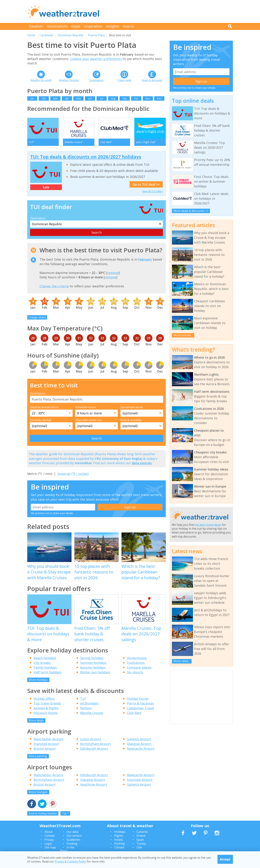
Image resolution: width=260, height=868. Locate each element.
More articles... (183, 335)
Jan (32, 98)
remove (113, 273)
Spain (140, 840)
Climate (119, 847)
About (49, 832)
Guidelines (73, 840)
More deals (36, 720)
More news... (182, 661)
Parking (119, 844)
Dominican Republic (71, 35)
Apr (67, 98)
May (78, 98)
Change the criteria (54, 286)
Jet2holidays (89, 703)
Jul (102, 98)
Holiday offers (44, 699)
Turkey (141, 844)
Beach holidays (45, 658)
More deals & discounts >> (191, 211)
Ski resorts (135, 672)
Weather (36, 26)
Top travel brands (47, 703)
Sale (46, 187)
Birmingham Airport (96, 744)
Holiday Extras (138, 699)
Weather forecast (69, 80)
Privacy (49, 840)
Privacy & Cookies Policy (70, 861)
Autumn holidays (93, 667)
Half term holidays (48, 672)
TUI (83, 699)
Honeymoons (137, 658)
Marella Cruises (92, 713)
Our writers (74, 836)
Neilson (86, 708)
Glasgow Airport (139, 744)
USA (139, 847)
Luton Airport (91, 739)
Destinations (57, 26)
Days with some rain (89, 420)
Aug (113, 98)
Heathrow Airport (94, 784)
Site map (50, 847)
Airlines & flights (46, 708)
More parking (38, 756)
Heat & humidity (131, 420)
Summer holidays (93, 663)
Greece (141, 836)
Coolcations (136, 663)
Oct (136, 98)
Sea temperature (132, 407)
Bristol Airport (45, 749)
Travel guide (124, 80)
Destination (38, 218)
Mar (55, 98)
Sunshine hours (86, 407)
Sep (125, 98)
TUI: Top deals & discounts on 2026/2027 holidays (86, 157)
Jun (90, 98)
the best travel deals (208, 525)
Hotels (119, 840)
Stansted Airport (46, 744)
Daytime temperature (44, 407)
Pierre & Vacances (140, 703)
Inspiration (93, 26)
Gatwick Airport (139, 739)
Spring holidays (92, 658)
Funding (72, 844)
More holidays (38, 680)
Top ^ (65, 813)
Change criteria (37, 317)
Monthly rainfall (40, 420)
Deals (76, 26)
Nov (148, 98)
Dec (159, 98)
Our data (72, 832)
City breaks (42, 663)
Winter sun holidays (95, 672)
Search (129, 26)
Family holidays (45, 667)
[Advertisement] (169, 11)
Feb (44, 98)
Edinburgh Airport (94, 749)
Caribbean (46, 35)
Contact (50, 836)
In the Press (67, 849)
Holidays (120, 832)
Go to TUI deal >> (146, 184)
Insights (113, 26)
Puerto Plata (96, 35)
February (145, 259)
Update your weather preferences (96, 59)
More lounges (38, 792)
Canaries (142, 832)
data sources (142, 463)
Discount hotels (46, 713)
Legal (48, 844)
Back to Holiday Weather (43, 813)
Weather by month (41, 80)
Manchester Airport (49, 739)
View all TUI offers (153, 191)
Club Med (134, 713)
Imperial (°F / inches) (73, 474)
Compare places (139, 667)
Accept (225, 859)
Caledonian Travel (140, 708)
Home (31, 35)
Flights (119, 836)
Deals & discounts (152, 80)
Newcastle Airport (141, 749)
